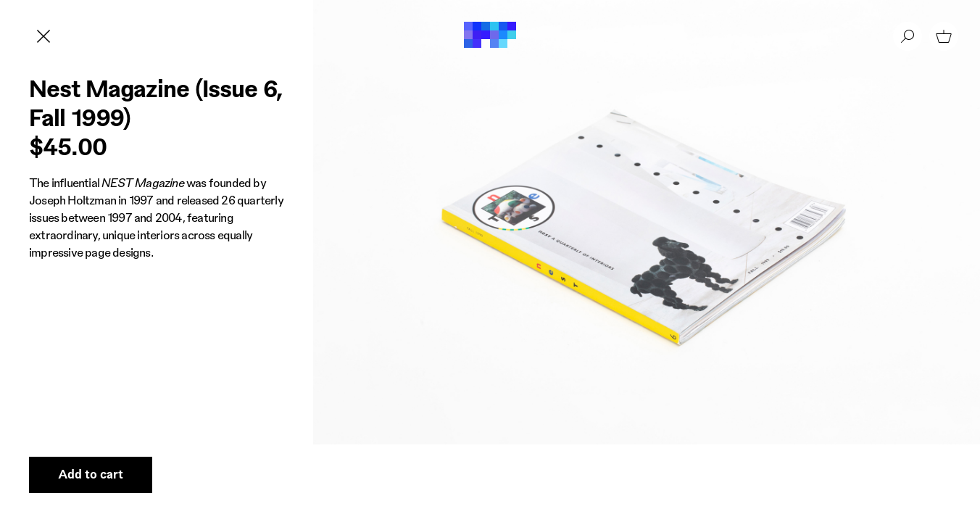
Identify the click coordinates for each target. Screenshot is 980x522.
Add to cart (91, 474)
